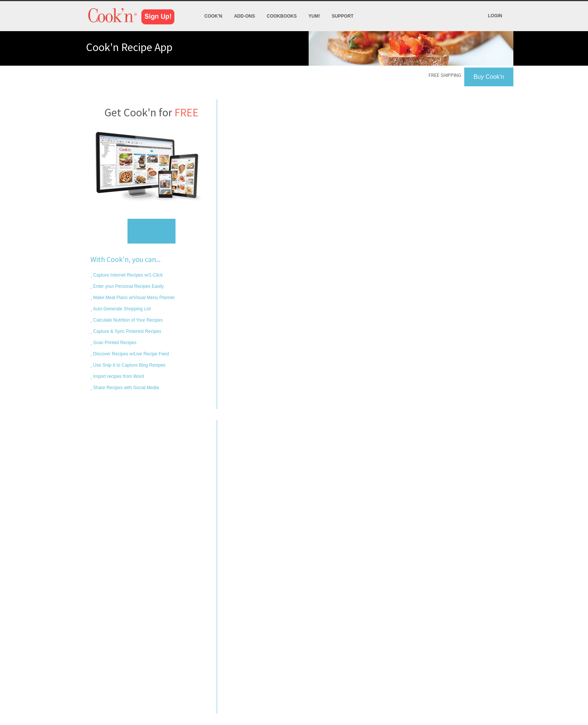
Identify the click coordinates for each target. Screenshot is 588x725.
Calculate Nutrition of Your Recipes (127, 320)
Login (495, 16)
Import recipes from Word (118, 376)
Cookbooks (282, 16)
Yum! (314, 16)
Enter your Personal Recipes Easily (128, 286)
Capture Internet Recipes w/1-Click (127, 275)
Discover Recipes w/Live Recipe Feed (130, 354)
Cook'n (213, 16)
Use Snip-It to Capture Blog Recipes (129, 365)
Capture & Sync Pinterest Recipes (127, 331)
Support (343, 16)
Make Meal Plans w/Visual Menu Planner (133, 298)
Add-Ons (244, 16)
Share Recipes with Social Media (125, 388)
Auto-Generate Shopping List (121, 309)
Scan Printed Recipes (114, 343)
